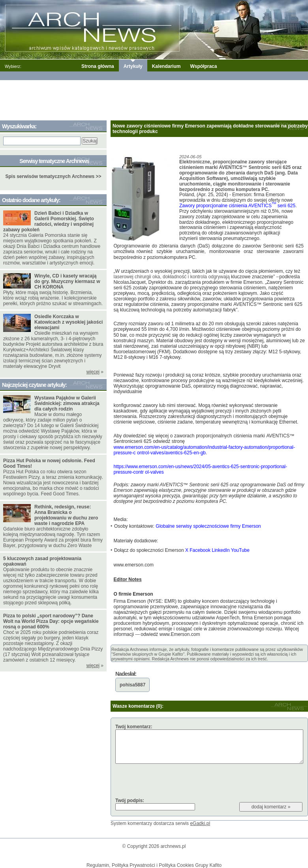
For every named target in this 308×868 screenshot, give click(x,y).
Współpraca (203, 66)
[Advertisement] (154, 99)
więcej (93, 372)
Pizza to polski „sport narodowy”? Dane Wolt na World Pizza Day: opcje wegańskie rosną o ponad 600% (51, 621)
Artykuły (133, 66)
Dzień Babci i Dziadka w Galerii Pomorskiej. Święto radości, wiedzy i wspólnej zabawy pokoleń (49, 221)
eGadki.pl (200, 823)
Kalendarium (166, 66)
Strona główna (98, 66)
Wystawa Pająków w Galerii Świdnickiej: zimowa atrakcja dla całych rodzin (67, 403)
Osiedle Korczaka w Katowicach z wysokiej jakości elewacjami (69, 322)
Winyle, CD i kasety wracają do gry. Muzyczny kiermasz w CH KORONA (67, 281)
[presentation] (175, 780)
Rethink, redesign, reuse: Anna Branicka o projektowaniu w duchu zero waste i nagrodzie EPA (66, 515)
